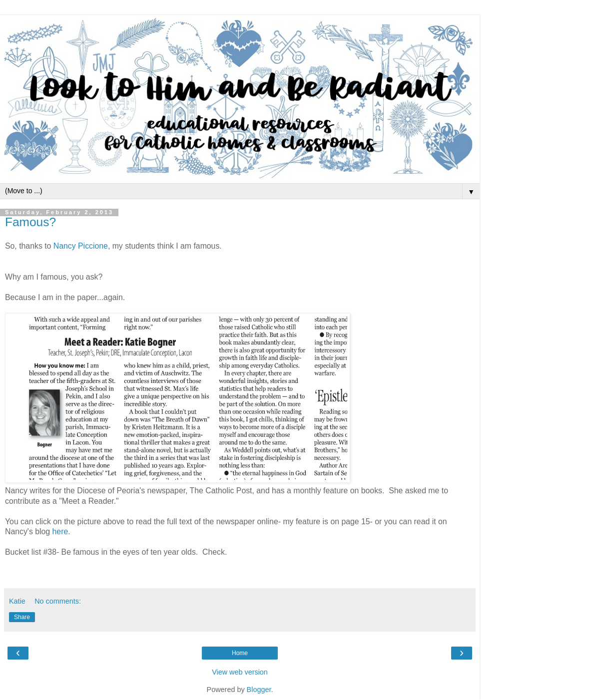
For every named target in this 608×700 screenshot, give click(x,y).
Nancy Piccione (81, 246)
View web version (240, 672)
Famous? (30, 222)
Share (22, 617)
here (59, 531)
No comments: (58, 601)
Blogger (259, 690)
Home (240, 653)
